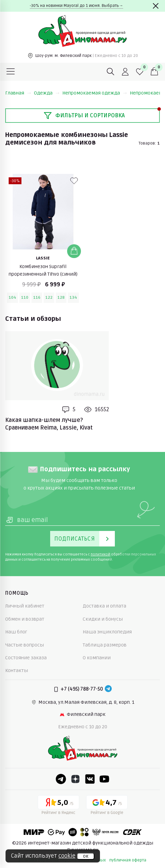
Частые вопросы (25, 645)
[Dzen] (75, 779)
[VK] (90, 779)
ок (86, 856)
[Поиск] (111, 72)
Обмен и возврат (25, 619)
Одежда (47, 93)
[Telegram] (108, 689)
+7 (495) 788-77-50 (82, 689)
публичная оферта (128, 860)
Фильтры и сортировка (84, 116)
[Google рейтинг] (107, 806)
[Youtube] (104, 779)
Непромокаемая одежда (95, 93)
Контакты (17, 670)
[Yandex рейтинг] (58, 806)
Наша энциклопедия (107, 632)
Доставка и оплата (104, 606)
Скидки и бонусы (103, 619)
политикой (100, 554)
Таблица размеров (105, 645)
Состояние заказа (26, 658)
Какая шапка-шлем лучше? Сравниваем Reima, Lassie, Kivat (49, 424)
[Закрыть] (156, 6)
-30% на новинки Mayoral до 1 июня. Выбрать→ (76, 6)
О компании (97, 658)
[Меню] (11, 72)
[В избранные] (74, 181)
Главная (18, 93)
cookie (67, 856)
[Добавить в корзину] (74, 251)
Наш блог (16, 632)
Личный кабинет (25, 606)
